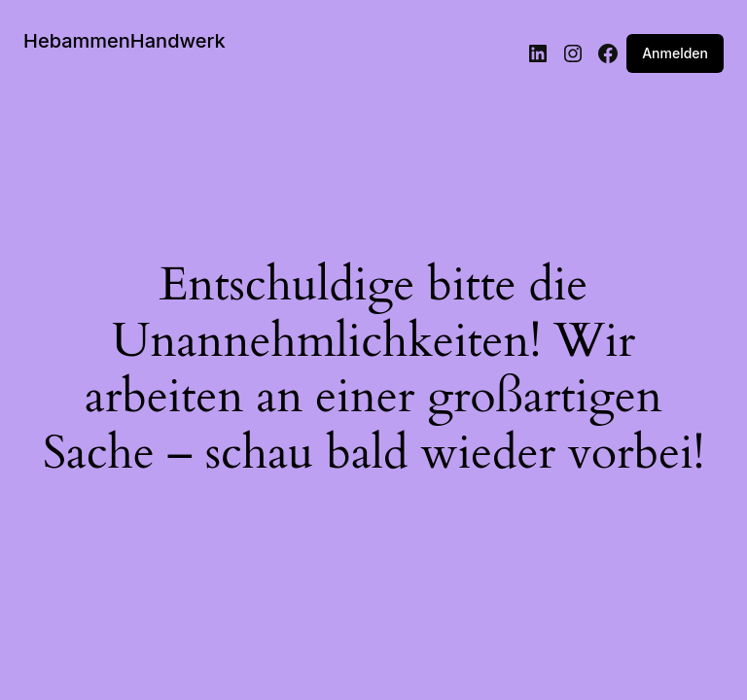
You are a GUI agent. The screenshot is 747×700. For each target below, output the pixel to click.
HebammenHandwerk (124, 41)
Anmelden (675, 53)
